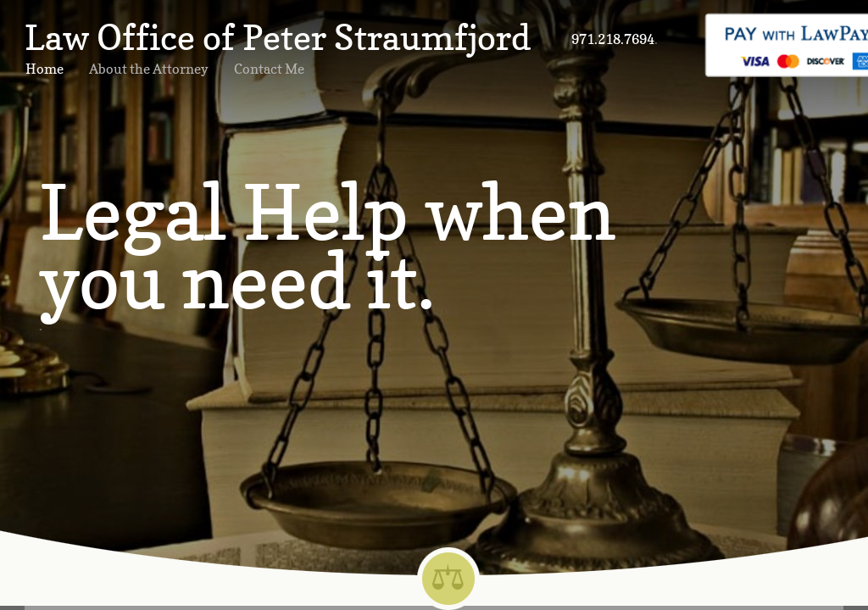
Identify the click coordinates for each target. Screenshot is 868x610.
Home (45, 69)
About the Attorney (149, 69)
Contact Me (269, 69)
